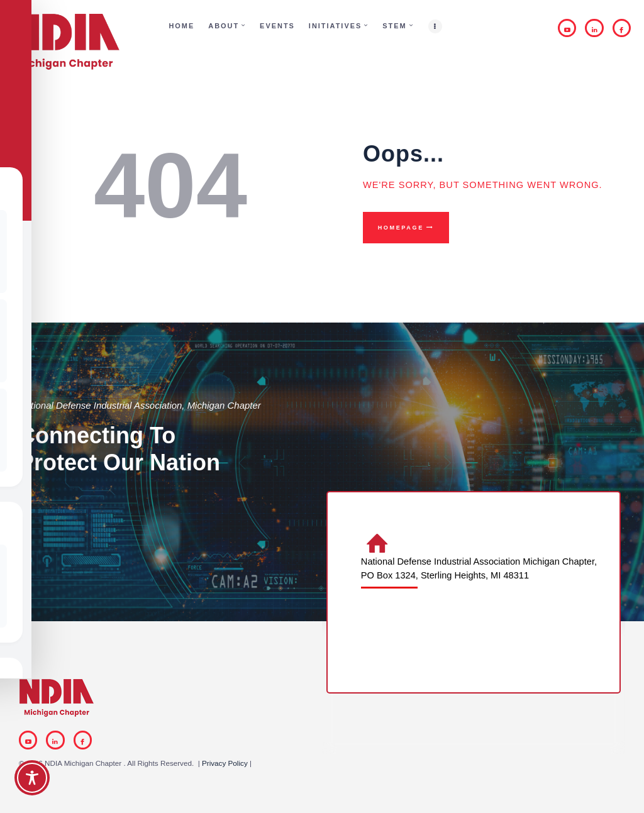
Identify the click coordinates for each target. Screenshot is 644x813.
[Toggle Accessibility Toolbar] (32, 778)
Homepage (401, 228)
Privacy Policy (225, 763)
